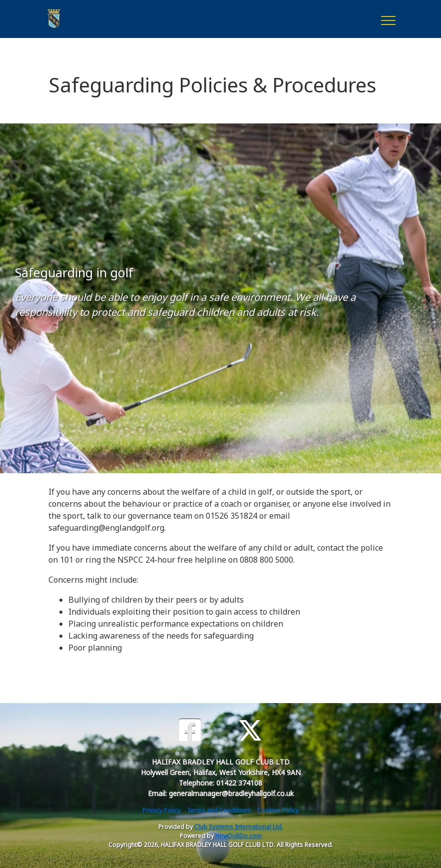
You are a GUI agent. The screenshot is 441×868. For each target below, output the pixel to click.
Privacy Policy (161, 810)
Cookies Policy (278, 810)
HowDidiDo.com (238, 836)
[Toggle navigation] (388, 19)
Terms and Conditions (219, 810)
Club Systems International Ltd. (239, 827)
